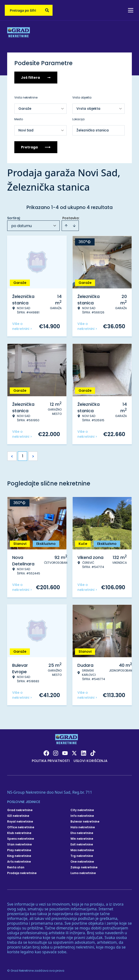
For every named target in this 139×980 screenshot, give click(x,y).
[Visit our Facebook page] (46, 753)
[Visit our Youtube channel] (65, 753)
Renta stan (16, 867)
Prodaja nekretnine (22, 873)
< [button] (12, 456)
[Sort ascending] (66, 226)
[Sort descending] (74, 226)
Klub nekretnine (19, 833)
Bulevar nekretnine (85, 822)
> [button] (33, 456)
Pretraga (36, 147)
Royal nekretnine (20, 822)
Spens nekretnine (21, 839)
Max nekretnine (82, 850)
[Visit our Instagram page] (56, 753)
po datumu (21, 226)
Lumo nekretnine (83, 873)
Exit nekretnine (82, 844)
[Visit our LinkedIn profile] (84, 753)
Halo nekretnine (83, 827)
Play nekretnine (19, 850)
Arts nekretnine (19, 862)
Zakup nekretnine (84, 867)
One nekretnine (82, 862)
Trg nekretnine (82, 856)
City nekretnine (82, 810)
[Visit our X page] (74, 753)
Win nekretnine (82, 839)
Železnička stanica (93, 130)
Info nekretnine (82, 816)
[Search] (47, 10)
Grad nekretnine (20, 810)
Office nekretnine (21, 827)
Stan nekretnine (19, 844)
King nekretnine (19, 856)
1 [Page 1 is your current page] (23, 456)
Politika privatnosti (51, 761)
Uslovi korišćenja (91, 761)
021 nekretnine (18, 816)
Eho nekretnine (82, 833)
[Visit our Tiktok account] (93, 753)
